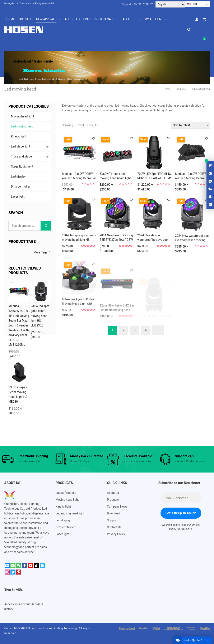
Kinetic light (18, 136)
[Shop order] (190, 125)
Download (113, 513)
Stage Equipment (22, 166)
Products (113, 500)
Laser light (18, 197)
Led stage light (20, 146)
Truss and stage (21, 156)
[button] (93, 138)
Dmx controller (20, 187)
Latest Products (66, 493)
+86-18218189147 (143, 4)
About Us (113, 493)
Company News (117, 507)
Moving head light (22, 116)
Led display (18, 176)
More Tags (43, 252)
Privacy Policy (116, 534)
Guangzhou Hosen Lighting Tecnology (53, 628)
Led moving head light (70, 513)
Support (112, 520)
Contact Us (114, 527)
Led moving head (22, 126)
